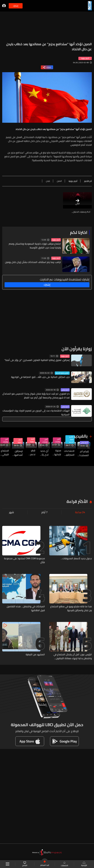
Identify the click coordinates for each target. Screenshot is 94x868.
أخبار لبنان (65, 390)
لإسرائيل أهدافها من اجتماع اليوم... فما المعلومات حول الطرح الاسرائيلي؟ (17, 453)
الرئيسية (84, 864)
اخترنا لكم (79, 232)
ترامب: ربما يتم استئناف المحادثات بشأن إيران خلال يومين (33, 262)
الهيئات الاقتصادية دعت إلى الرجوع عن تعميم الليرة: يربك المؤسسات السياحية (36, 413)
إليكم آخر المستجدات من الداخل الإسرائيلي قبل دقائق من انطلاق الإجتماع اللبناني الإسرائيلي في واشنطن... (83, 453)
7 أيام (44, 512)
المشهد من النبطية (35, 655)
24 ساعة (80, 512)
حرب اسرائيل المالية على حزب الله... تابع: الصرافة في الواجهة (40, 377)
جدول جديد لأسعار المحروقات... (76, 559)
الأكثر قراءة (77, 501)
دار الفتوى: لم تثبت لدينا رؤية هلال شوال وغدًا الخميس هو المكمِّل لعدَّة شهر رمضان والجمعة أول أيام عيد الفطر (36, 396)
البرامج (25, 864)
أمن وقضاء (57, 440)
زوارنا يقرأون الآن (77, 349)
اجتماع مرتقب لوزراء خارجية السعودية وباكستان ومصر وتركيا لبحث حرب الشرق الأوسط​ (35, 246)
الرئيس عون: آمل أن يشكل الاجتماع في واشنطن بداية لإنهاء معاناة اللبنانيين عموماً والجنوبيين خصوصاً (73, 656)
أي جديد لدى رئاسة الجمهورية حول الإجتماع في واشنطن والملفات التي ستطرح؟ (43, 453)
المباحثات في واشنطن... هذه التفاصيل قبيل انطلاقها (26, 608)
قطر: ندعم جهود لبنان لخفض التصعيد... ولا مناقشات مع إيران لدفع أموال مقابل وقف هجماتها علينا (30, 452)
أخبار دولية (56, 240)
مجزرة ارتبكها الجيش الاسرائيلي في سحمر (56, 452)
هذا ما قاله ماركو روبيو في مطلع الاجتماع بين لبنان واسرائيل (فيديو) (71, 608)
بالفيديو (80, 436)
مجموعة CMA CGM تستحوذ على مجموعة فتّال (24, 560)
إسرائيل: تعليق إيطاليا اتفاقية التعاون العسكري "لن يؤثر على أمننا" (37, 360)
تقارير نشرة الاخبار (62, 373)
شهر (11, 512)
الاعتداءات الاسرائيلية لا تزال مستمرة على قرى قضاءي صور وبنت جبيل (69, 453)
